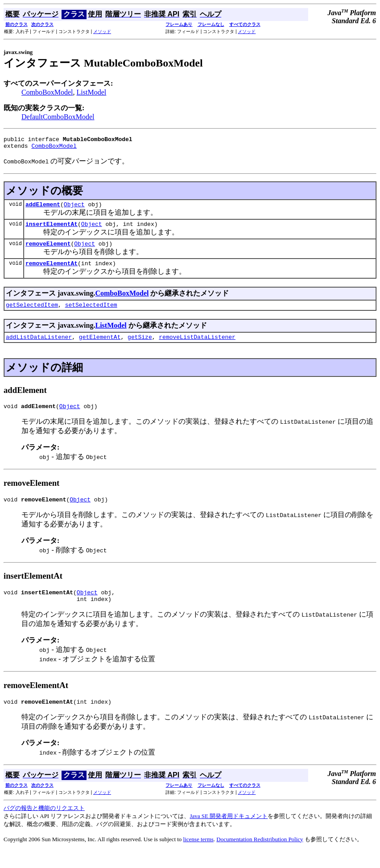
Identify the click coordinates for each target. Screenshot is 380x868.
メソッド (102, 31)
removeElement (48, 250)
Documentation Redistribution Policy (260, 857)
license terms (198, 857)
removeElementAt (52, 271)
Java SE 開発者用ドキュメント (229, 833)
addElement (43, 208)
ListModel (92, 92)
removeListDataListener (197, 347)
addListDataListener (39, 347)
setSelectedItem (91, 314)
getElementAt (100, 347)
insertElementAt (52, 229)
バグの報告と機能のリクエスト (44, 825)
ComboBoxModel (47, 92)
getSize (140, 347)
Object (74, 208)
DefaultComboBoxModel (58, 117)
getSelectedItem (32, 314)
